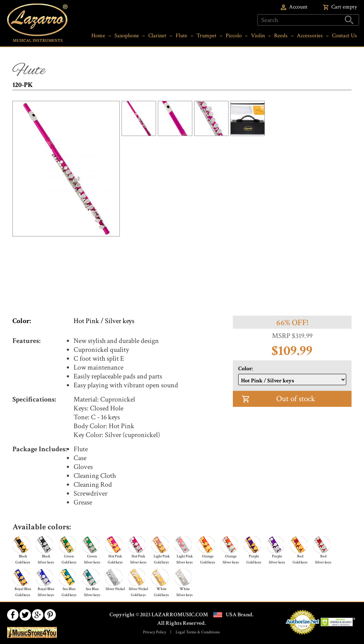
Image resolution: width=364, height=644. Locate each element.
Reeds (281, 36)
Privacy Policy (154, 632)
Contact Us (344, 36)
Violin (258, 36)
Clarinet (157, 36)
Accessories (310, 36)
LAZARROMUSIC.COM (180, 615)
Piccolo (234, 36)
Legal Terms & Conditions (198, 632)
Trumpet (207, 36)
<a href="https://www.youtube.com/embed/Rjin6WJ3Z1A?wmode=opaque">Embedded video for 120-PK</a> (182, 272)
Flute (181, 36)
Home (98, 36)
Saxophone (127, 36)
